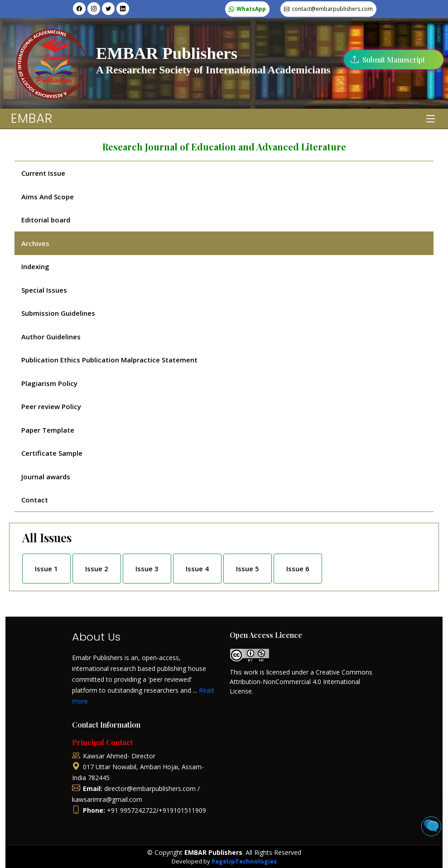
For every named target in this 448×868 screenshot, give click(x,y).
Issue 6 (298, 569)
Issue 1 (46, 569)
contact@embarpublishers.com (332, 9)
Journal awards (46, 477)
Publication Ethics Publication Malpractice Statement (109, 360)
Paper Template (48, 430)
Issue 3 (147, 569)
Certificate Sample (52, 453)
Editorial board (46, 220)
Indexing (35, 266)
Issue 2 (97, 569)
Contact (35, 500)
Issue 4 (197, 569)
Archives (35, 243)
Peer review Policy (51, 406)
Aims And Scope (48, 197)
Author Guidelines (51, 337)
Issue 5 (248, 569)
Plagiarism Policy (49, 383)
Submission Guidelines (58, 313)
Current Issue (43, 173)
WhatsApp (251, 9)
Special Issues (44, 290)
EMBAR (32, 118)
